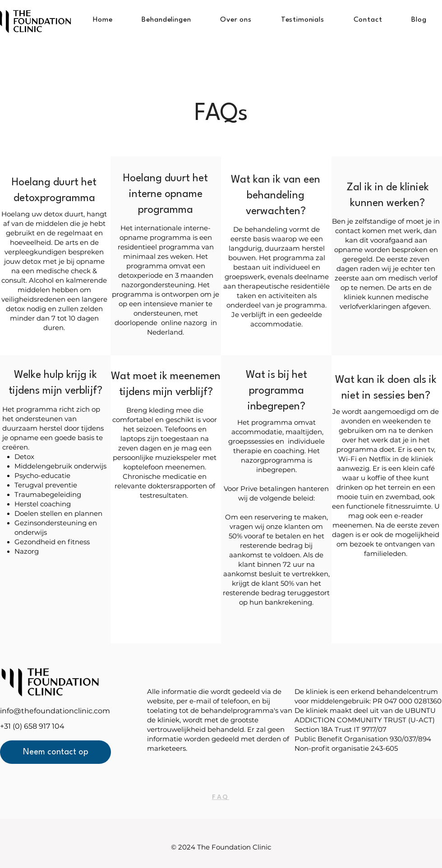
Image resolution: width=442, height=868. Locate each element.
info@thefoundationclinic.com (55, 711)
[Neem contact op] (55, 752)
